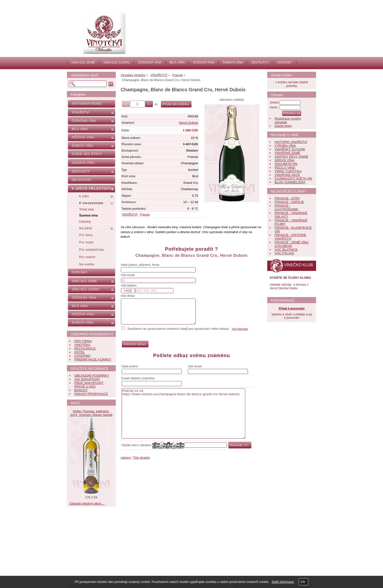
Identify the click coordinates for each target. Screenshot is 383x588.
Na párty (86, 228)
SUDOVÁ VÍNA (83, 163)
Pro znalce (87, 257)
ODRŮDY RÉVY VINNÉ (291, 157)
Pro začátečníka (91, 250)
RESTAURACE (85, 348)
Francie (145, 215)
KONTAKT (285, 62)
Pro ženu (86, 235)
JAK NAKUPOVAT (87, 379)
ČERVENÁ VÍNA (150, 62)
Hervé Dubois (188, 123)
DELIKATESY (82, 180)
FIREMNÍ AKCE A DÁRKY (93, 359)
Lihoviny (85, 222)
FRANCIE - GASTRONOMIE (287, 207)
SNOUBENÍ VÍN (286, 164)
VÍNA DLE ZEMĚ (83, 62)
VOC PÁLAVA (284, 253)
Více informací (240, 329)
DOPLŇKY (80, 272)
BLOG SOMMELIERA (290, 182)
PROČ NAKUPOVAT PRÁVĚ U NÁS (89, 385)
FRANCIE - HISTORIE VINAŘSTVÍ (290, 237)
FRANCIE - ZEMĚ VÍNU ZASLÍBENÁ (292, 244)
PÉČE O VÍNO (285, 168)
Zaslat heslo (283, 126)
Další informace (283, 582)
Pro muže (86, 242)
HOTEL (80, 352)
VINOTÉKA (82, 345)
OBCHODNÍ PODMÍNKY (92, 376)
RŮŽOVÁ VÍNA (204, 62)
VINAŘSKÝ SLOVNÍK (290, 149)
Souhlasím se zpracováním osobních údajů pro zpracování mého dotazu (178, 329)
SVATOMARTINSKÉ (87, 104)
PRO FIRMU (83, 341)
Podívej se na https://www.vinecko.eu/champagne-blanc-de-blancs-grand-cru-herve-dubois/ (183, 413)
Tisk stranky (142, 458)
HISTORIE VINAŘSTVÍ (291, 142)
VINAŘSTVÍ (130, 215)
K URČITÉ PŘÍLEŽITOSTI (92, 189)
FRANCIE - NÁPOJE (289, 202)
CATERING (82, 356)
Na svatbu (87, 264)
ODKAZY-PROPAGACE (91, 394)
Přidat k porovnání (292, 309)
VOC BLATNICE (286, 250)
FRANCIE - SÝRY (287, 198)
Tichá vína (86, 209)
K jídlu (84, 196)
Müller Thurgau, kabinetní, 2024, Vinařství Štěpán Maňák (91, 413)
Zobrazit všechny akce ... (87, 503)
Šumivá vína (88, 215)
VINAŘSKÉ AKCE (287, 175)
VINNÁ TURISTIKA (288, 171)
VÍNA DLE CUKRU (116, 62)
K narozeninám (91, 203)
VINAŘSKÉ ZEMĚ (287, 153)
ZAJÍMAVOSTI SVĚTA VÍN (293, 179)
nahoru (126, 458)
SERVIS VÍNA (284, 160)
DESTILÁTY (260, 62)
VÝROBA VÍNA (285, 146)
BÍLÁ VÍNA (177, 62)
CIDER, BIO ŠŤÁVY (87, 154)
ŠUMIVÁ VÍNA (233, 62)
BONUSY (81, 390)
